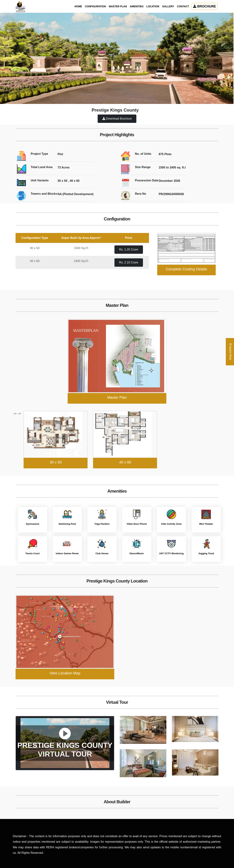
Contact (183, 6)
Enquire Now (230, 352)
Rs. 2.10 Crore (129, 262)
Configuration (96, 6)
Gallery (168, 6)
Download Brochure (117, 119)
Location (153, 6)
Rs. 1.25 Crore (129, 249)
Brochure (204, 6)
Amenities (137, 6)
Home (78, 6)
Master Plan (118, 6)
